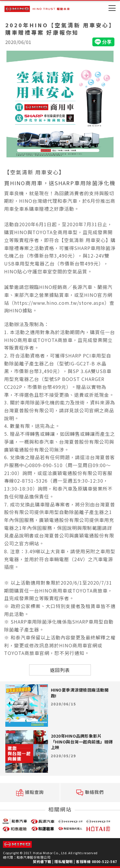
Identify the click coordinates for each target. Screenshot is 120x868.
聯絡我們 (90, 793)
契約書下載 (42, 861)
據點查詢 (30, 793)
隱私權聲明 (64, 861)
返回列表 (60, 670)
